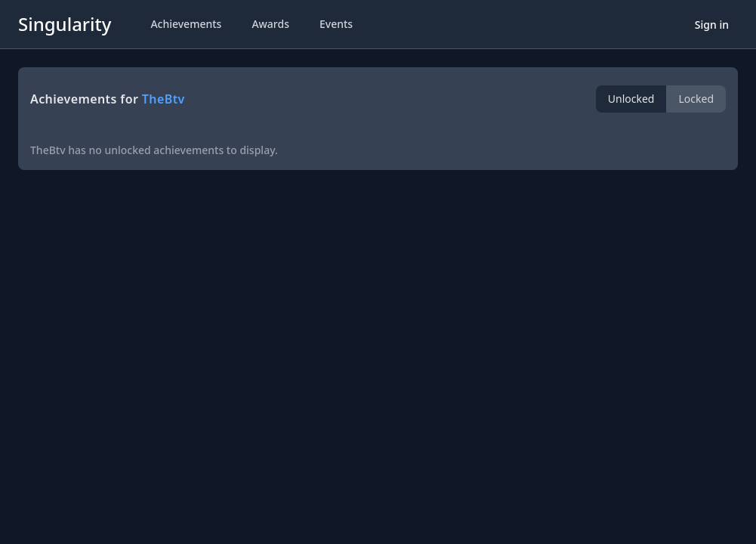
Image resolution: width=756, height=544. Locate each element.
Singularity (65, 24)
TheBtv (164, 99)
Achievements (186, 24)
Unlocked (631, 99)
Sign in (712, 25)
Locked (696, 99)
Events (336, 24)
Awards (270, 24)
